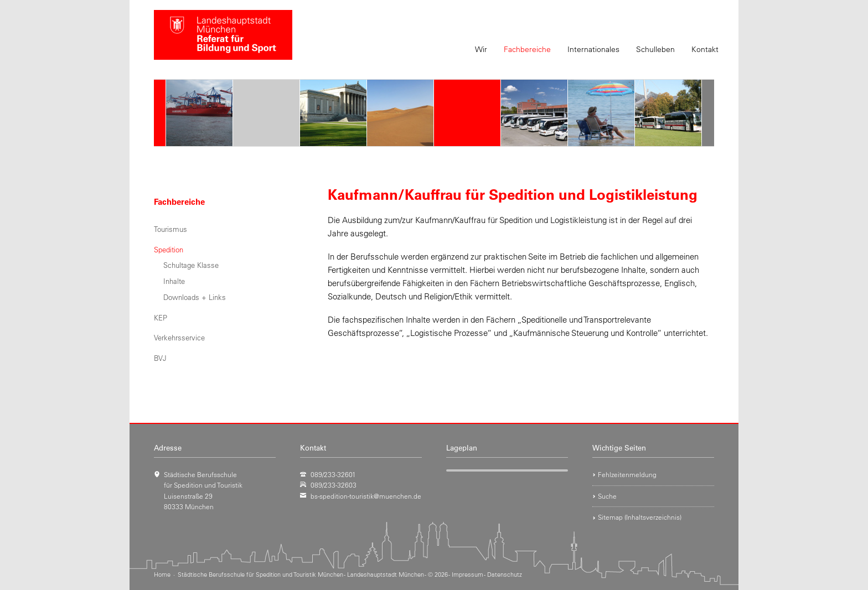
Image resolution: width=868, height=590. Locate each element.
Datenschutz (505, 574)
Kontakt (705, 49)
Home (162, 574)
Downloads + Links (195, 297)
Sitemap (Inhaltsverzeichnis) (640, 517)
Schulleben (655, 49)
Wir (481, 49)
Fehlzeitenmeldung (627, 474)
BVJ (160, 358)
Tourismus (170, 229)
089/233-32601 (333, 474)
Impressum (467, 574)
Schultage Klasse (191, 265)
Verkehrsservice (179, 337)
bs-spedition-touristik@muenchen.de (366, 496)
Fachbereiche (527, 49)
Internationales (593, 49)
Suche (607, 496)
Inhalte (174, 281)
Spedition (169, 249)
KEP (161, 317)
